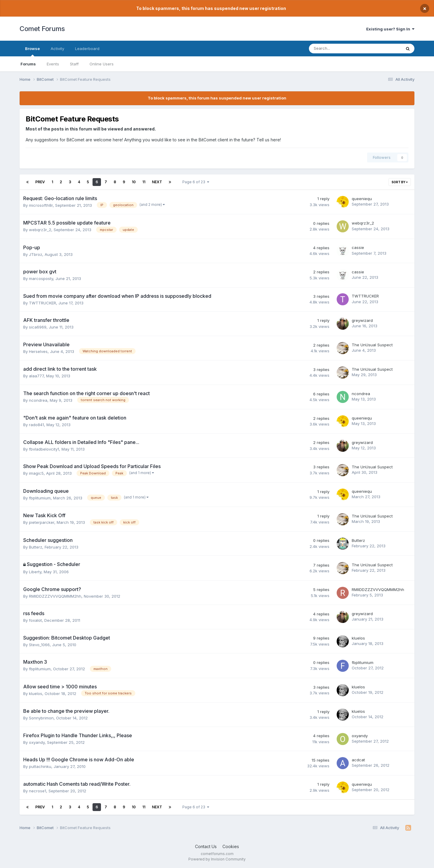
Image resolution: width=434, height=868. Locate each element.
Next (157, 182)
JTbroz (36, 254)
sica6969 (38, 327)
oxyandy (37, 742)
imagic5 (36, 473)
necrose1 (38, 791)
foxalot (35, 620)
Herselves (38, 351)
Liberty (35, 572)
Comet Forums (42, 29)
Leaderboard (87, 49)
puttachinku (40, 766)
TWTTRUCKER (42, 303)
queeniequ (362, 199)
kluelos (358, 638)
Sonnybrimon (41, 718)
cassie (358, 247)
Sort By (400, 182)
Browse (32, 51)
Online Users (102, 64)
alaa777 (36, 376)
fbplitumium (40, 498)
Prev (40, 182)
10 (134, 182)
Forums (28, 64)
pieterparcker (42, 522)
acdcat (358, 760)
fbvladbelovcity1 (44, 449)
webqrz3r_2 (40, 230)
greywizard (362, 320)
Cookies (231, 846)
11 (144, 182)
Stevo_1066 (39, 645)
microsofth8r (41, 205)
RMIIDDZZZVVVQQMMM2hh (55, 596)
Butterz (36, 547)
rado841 (36, 425)
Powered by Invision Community (217, 859)
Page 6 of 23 (196, 182)
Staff (74, 64)
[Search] (339, 49)
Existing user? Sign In (390, 29)
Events (53, 64)
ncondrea (38, 400)
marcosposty (41, 278)
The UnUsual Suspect (372, 345)
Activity (57, 49)
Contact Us (206, 846)
